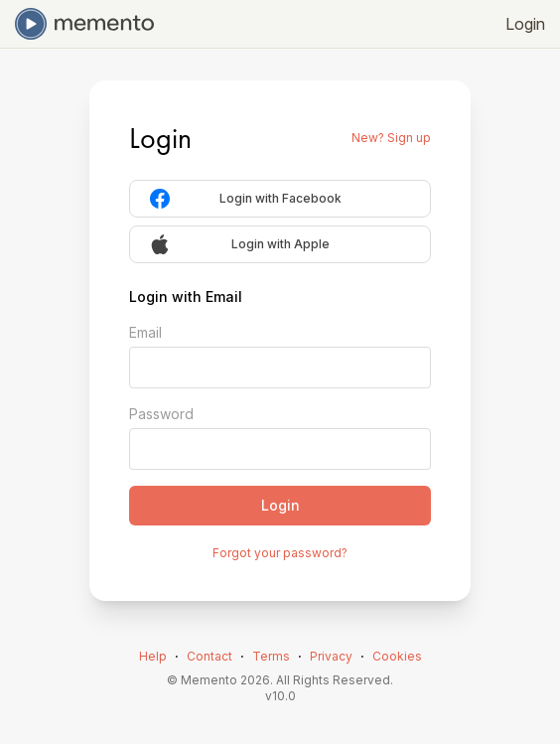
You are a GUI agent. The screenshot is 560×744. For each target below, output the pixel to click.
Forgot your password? (280, 553)
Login (525, 24)
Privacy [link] (331, 656)
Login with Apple (240, 244)
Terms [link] (271, 656)
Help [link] (153, 656)
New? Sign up (391, 138)
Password (161, 414)
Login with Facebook (246, 199)
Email (145, 332)
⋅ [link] (177, 656)
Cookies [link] (397, 656)
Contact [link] (210, 656)
